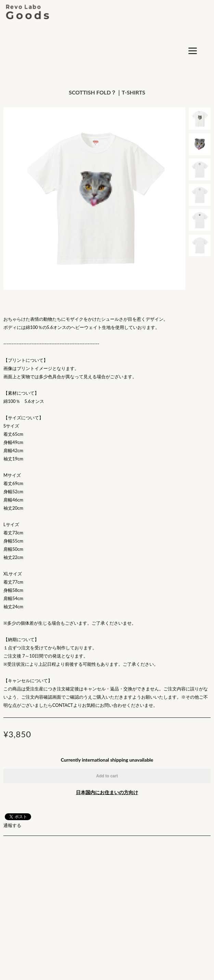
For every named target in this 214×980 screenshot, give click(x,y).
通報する (12, 825)
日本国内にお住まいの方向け (107, 792)
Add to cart (107, 776)
